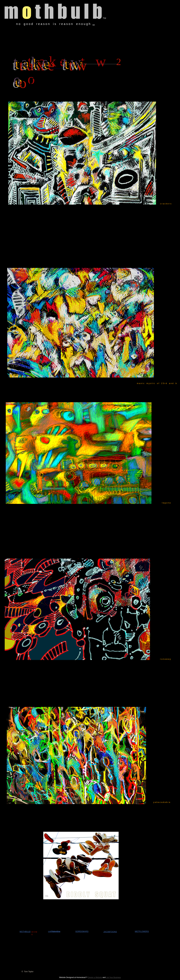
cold (50, 931)
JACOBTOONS (110, 932)
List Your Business (114, 977)
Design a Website (95, 977)
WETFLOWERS (142, 931)
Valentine (56, 931)
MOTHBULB (25, 932)
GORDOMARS (82, 931)
